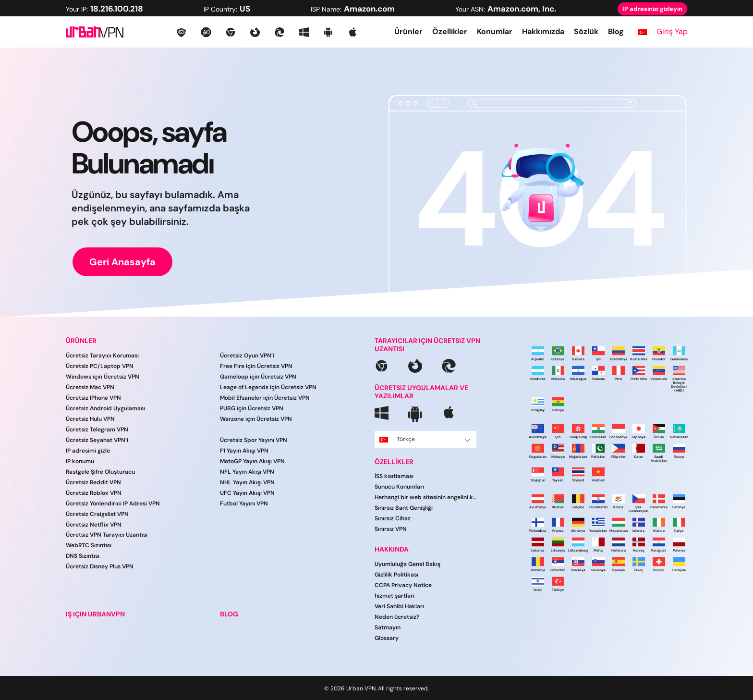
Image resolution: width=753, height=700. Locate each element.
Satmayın (388, 627)
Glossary (387, 638)
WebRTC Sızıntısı (89, 545)
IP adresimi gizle (88, 451)
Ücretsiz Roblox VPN (94, 493)
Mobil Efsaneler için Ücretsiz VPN (265, 398)
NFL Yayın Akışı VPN (247, 472)
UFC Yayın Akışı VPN (247, 493)
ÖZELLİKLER (394, 462)
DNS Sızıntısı (83, 556)
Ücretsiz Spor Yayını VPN (254, 440)
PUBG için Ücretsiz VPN (252, 408)
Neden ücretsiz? (397, 617)
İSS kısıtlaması (394, 476)
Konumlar (495, 31)
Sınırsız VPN (391, 529)
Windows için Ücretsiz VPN (103, 377)
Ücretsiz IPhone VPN (93, 398)
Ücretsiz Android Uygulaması (105, 408)
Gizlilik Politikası (396, 575)
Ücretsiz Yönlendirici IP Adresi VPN (113, 504)
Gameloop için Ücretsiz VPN (258, 377)
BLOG (229, 614)
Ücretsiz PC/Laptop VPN (100, 366)
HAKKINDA (392, 549)
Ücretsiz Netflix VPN (94, 525)
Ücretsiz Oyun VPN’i (247, 356)
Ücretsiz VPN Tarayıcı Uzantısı (107, 535)
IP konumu (80, 461)
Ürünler (408, 31)
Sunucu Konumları (399, 487)
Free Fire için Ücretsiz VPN (256, 366)
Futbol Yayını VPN (244, 504)
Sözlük (586, 31)
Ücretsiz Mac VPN (90, 387)
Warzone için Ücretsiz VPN (256, 419)
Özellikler (450, 31)
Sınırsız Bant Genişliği (404, 508)
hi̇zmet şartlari (395, 596)
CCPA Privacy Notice (403, 585)
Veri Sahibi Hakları (399, 606)
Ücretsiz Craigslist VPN (97, 514)
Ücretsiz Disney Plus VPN (100, 566)
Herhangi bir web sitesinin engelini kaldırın (427, 497)
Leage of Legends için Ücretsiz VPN (268, 387)
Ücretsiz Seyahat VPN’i (97, 440)
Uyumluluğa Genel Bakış (407, 564)
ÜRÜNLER (81, 341)
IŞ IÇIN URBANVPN (95, 614)
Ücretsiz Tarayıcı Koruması (102, 356)
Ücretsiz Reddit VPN (93, 482)
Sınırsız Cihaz (393, 518)
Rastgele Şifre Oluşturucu (100, 472)
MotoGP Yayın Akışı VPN (252, 461)
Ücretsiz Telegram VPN (97, 430)
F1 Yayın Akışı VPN (244, 451)
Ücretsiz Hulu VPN (90, 419)
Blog (616, 31)
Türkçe (425, 439)
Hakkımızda (543, 31)
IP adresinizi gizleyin (652, 9)
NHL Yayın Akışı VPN (247, 482)
